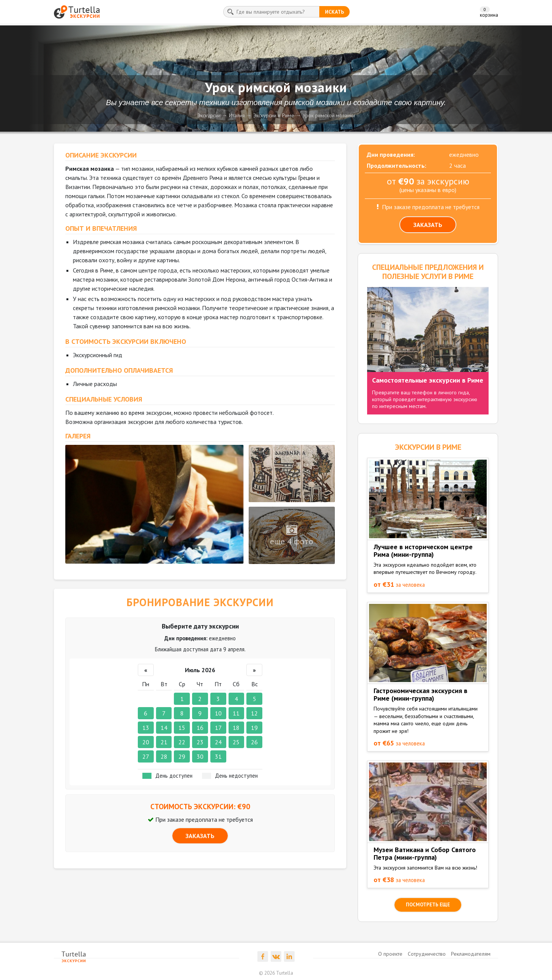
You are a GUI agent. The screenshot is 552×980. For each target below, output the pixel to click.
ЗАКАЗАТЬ (200, 836)
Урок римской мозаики (329, 115)
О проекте (390, 954)
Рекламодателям (471, 954)
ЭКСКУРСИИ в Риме (428, 447)
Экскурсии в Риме (274, 115)
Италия (237, 115)
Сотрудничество (427, 954)
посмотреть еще (428, 905)
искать (334, 12)
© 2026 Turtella (276, 973)
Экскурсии (209, 115)
